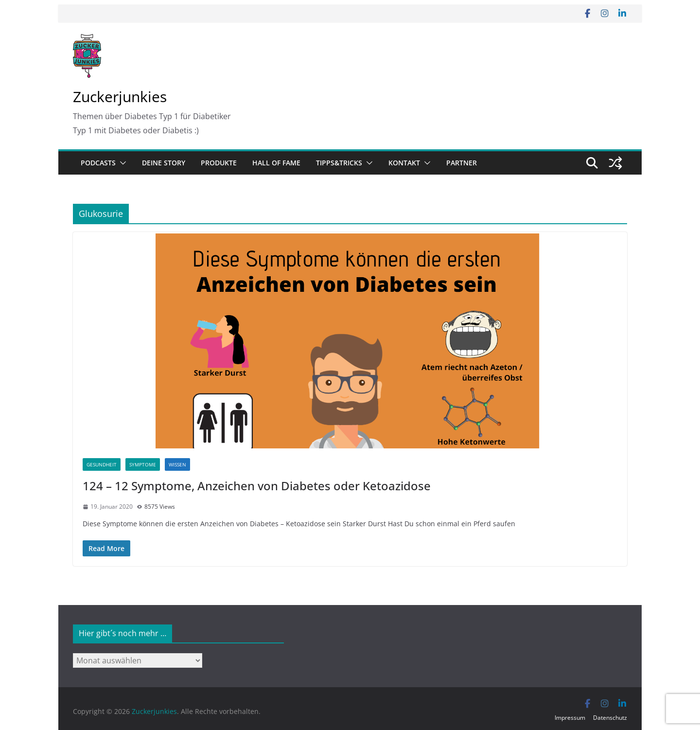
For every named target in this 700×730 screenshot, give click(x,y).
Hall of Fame (276, 163)
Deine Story (164, 163)
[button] (121, 163)
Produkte (219, 163)
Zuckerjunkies (120, 97)
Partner (462, 163)
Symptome (143, 464)
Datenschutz (610, 718)
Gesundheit (102, 464)
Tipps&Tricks (339, 163)
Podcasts (98, 163)
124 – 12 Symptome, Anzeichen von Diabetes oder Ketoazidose (257, 486)
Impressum (570, 718)
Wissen (177, 464)
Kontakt (404, 163)
